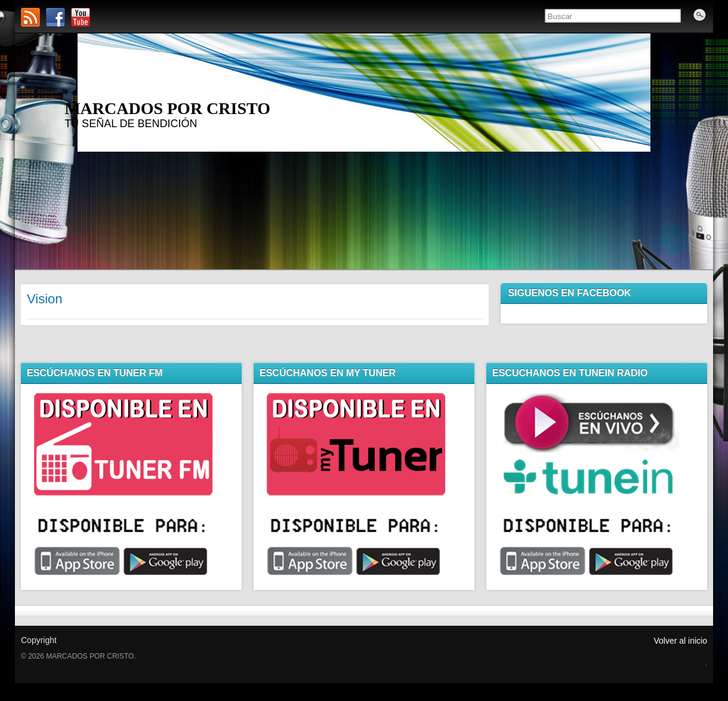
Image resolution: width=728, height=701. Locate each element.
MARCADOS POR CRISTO (167, 108)
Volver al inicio (681, 641)
